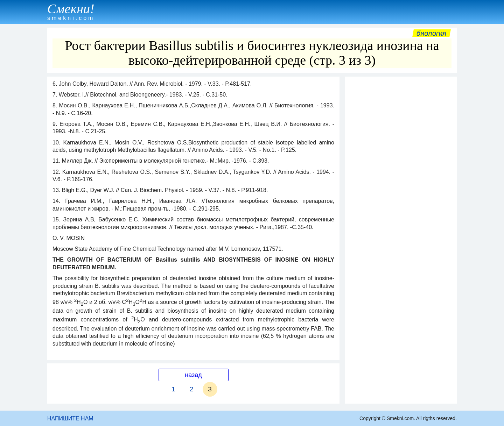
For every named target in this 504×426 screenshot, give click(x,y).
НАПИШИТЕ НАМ (70, 418)
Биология (432, 33)
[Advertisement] (401, 185)
